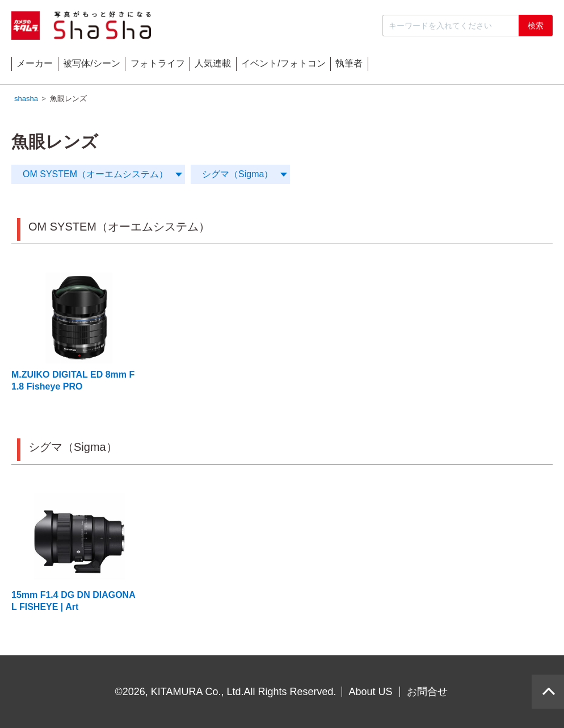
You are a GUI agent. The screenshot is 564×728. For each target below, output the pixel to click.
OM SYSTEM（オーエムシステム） (95, 177)
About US (371, 692)
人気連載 (321, 66)
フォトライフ (234, 66)
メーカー (50, 66)
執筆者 (518, 66)
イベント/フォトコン (422, 66)
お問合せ (427, 692)
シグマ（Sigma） (237, 177)
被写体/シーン (138, 66)
